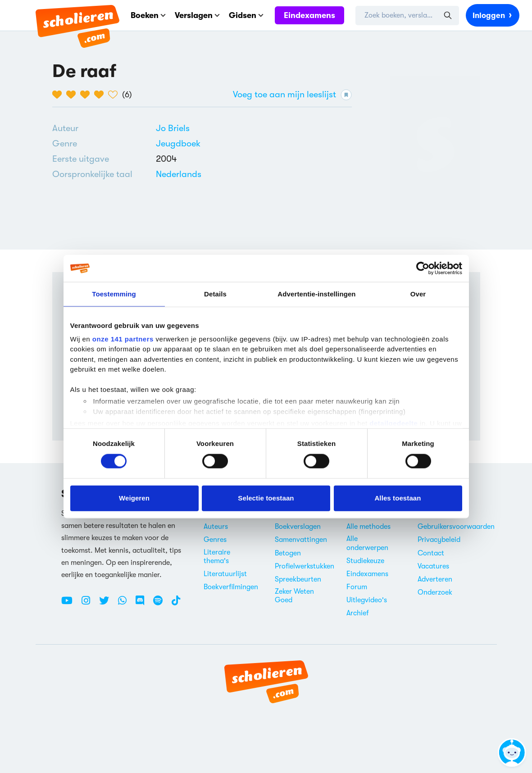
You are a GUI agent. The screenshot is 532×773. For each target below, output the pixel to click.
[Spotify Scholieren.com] (161, 604)
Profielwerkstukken (305, 566)
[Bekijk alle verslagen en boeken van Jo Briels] (173, 128)
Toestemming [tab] (114, 294)
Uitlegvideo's (367, 600)
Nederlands (179, 174)
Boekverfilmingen (231, 587)
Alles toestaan (398, 498)
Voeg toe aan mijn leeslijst (292, 95)
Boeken (148, 15)
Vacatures (433, 566)
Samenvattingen (301, 540)
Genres (215, 540)
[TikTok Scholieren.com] (176, 604)
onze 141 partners (123, 339)
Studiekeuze (365, 561)
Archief (358, 613)
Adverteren (435, 579)
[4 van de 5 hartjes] (101, 95)
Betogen (288, 553)
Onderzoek (435, 592)
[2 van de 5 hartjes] (73, 95)
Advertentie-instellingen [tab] (316, 294)
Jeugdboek (178, 143)
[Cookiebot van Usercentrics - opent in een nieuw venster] (423, 268)
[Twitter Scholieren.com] (107, 604)
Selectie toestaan (266, 498)
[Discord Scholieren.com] (143, 604)
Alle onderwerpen (367, 543)
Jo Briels (173, 128)
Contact (431, 553)
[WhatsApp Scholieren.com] (126, 604)
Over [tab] (418, 294)
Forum (357, 587)
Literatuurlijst (225, 574)
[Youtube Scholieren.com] (70, 604)
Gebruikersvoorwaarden (456, 527)
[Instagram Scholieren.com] (89, 604)
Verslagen (197, 15)
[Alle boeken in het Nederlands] (179, 174)
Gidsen (246, 15)
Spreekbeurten (298, 579)
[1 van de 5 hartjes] (59, 95)
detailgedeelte (393, 423)
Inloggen (493, 15)
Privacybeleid (439, 540)
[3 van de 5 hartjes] (87, 95)
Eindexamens (309, 15)
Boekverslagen (298, 527)
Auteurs (216, 527)
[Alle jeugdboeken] (178, 144)
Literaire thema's (217, 557)
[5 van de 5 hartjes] (115, 95)
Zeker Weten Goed (294, 596)
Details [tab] (215, 294)
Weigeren (134, 498)
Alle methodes (368, 527)
